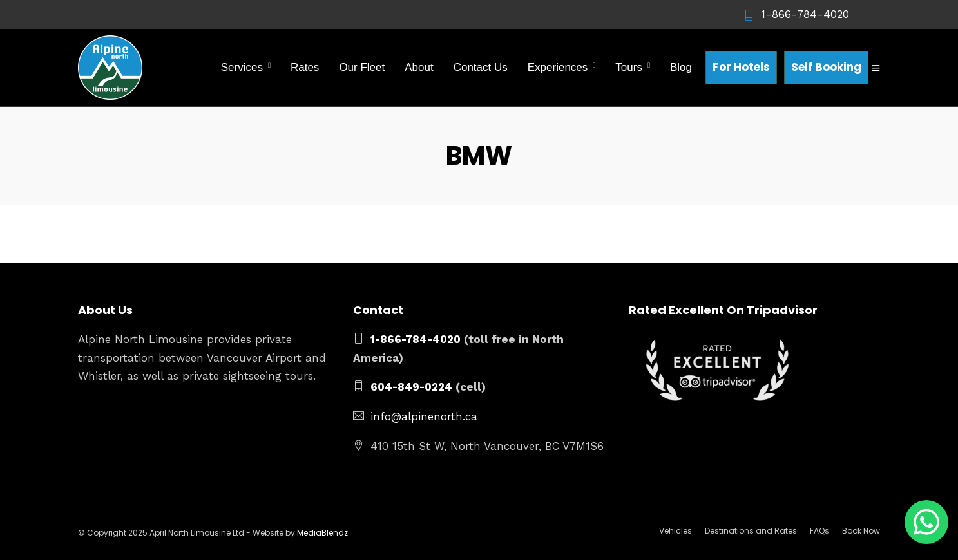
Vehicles (675, 531)
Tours (629, 67)
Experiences (558, 67)
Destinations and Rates (751, 531)
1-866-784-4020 (796, 14)
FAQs (819, 531)
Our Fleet (362, 67)
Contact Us (481, 67)
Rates (305, 67)
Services (242, 67)
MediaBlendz (322, 533)
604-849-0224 (411, 387)
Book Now (861, 531)
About (419, 67)
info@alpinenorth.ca (424, 416)
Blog (681, 67)
